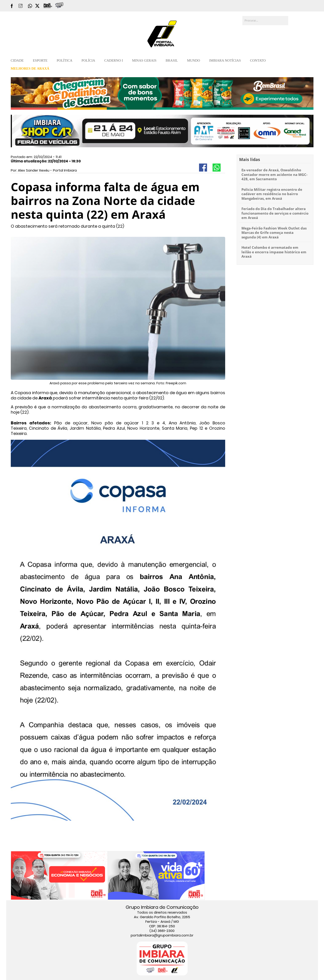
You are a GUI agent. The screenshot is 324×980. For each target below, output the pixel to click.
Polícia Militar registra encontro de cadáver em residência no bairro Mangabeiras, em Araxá (272, 194)
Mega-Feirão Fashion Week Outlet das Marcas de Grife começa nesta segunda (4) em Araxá (274, 233)
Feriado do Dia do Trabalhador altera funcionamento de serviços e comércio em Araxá (275, 213)
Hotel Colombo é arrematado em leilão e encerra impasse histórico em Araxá (274, 252)
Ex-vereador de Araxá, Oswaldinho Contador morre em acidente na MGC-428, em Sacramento (274, 174)
